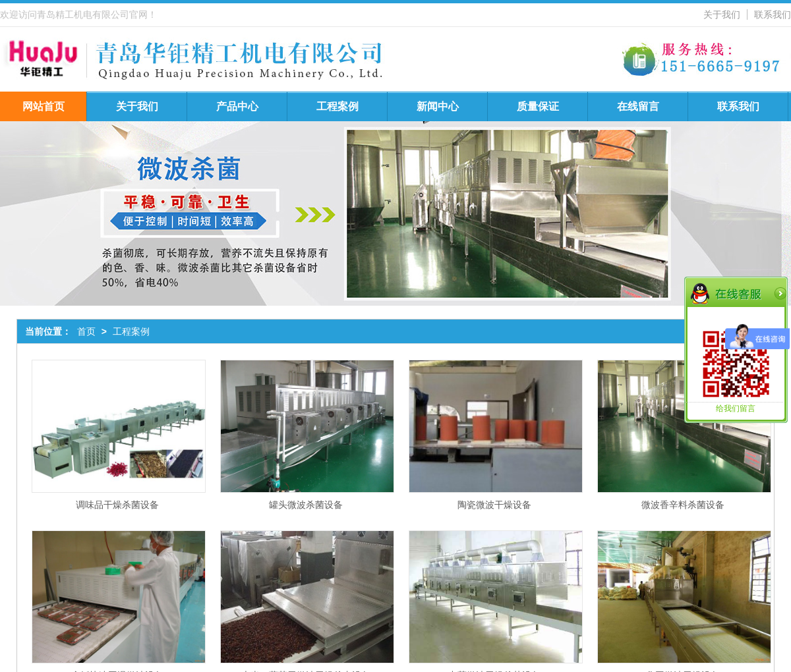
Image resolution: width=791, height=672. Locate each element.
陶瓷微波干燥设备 (494, 505)
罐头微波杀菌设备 (306, 505)
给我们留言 (736, 408)
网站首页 (44, 106)
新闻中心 (438, 106)
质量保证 (538, 106)
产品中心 (237, 106)
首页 (86, 331)
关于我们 (722, 14)
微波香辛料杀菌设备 (683, 505)
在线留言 (638, 106)
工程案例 (337, 106)
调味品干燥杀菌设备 (117, 505)
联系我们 (773, 14)
